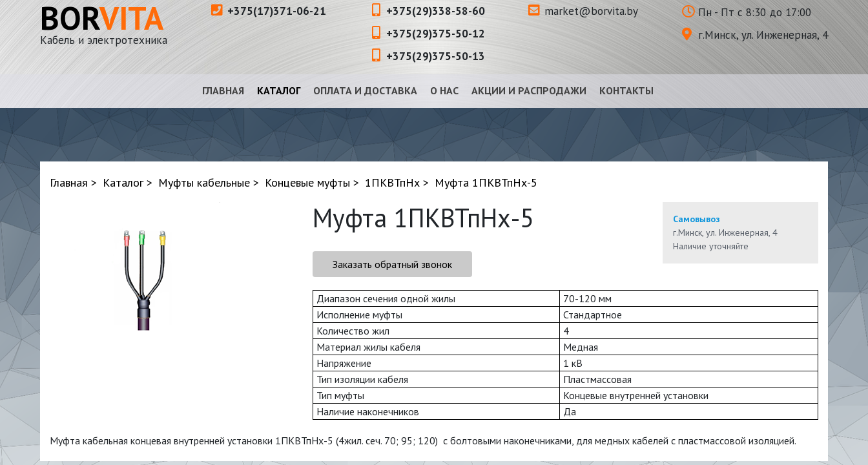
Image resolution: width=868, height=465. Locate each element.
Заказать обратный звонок (392, 264)
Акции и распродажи (529, 90)
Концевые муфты (307, 182)
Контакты (626, 90)
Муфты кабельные (204, 182)
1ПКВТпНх (392, 182)
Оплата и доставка (365, 90)
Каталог (279, 90)
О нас (444, 90)
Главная (223, 90)
